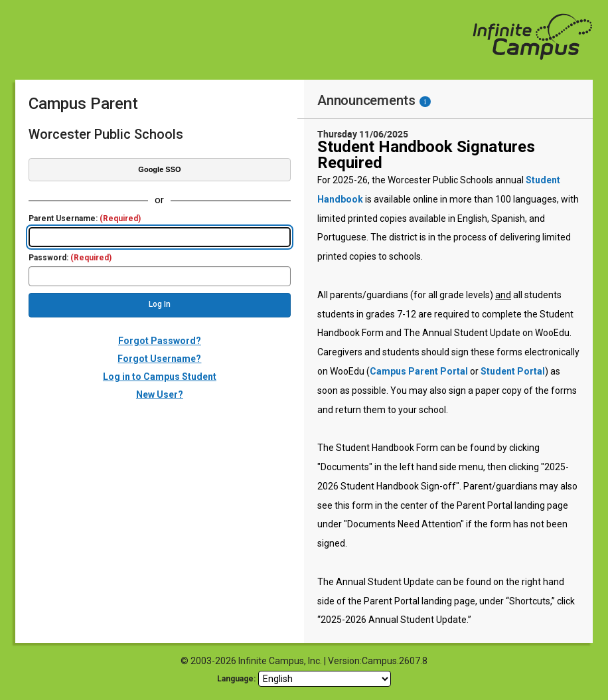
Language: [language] (236, 679)
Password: (70, 258)
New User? (160, 394)
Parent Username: (85, 219)
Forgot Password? (160, 341)
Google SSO (159, 169)
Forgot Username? (159, 359)
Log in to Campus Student (160, 377)
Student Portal (513, 371)
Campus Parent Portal (419, 371)
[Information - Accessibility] (425, 102)
